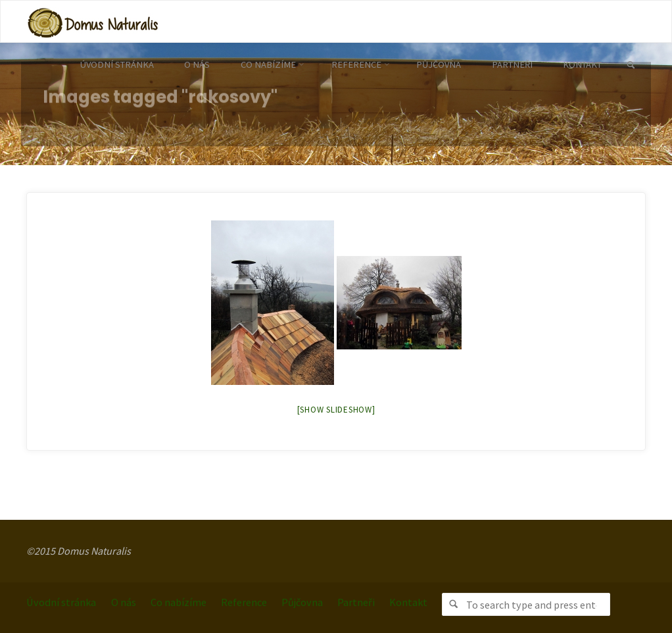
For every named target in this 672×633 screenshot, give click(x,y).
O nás (124, 602)
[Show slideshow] (336, 410)
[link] (631, 65)
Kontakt (408, 602)
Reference (244, 602)
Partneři (356, 602)
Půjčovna (302, 602)
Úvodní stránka (61, 602)
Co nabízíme (179, 602)
